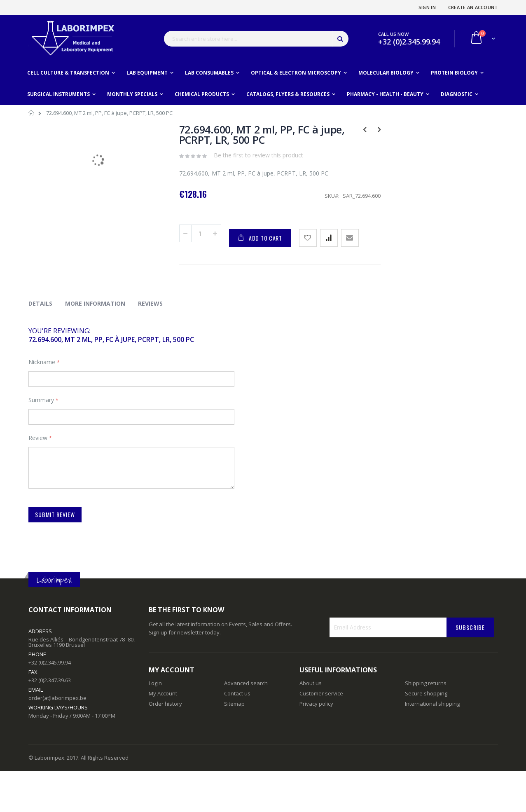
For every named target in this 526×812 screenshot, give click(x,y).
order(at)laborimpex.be (57, 698)
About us (311, 683)
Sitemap (234, 704)
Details (40, 303)
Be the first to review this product (258, 155)
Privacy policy (316, 704)
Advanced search (246, 683)
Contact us (237, 693)
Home (32, 114)
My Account (163, 693)
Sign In (427, 7)
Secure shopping (426, 693)
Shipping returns (426, 683)
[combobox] (256, 39)
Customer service (321, 693)
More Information (95, 303)
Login (155, 683)
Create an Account (473, 7)
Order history (165, 704)
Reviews (150, 303)
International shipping (432, 704)
